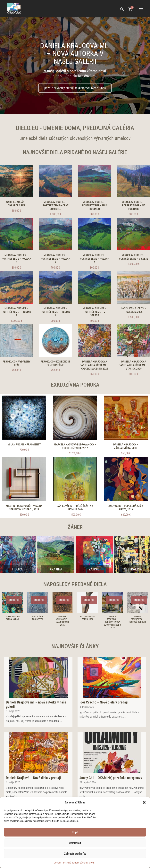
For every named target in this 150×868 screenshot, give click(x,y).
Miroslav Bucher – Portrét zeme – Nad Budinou (95, 205)
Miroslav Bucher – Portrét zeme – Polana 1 (95, 259)
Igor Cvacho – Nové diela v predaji (104, 702)
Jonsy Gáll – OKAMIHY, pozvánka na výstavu (111, 778)
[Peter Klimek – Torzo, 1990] (87, 602)
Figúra (17, 569)
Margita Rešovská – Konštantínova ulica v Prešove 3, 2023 (112, 622)
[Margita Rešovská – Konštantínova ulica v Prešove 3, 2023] (112, 602)
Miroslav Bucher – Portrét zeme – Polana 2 (55, 259)
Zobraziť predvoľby (75, 854)
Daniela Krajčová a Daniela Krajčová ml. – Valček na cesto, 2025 (95, 365)
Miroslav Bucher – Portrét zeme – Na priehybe (134, 205)
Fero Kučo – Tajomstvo (37, 618)
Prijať (75, 832)
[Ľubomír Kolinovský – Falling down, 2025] (62, 602)
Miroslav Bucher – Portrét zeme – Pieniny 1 (55, 312)
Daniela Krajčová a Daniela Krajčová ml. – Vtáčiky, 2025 (134, 365)
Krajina (56, 569)
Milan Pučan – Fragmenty (24, 444)
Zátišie (94, 569)
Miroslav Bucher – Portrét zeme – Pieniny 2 (16, 312)
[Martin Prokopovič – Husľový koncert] (137, 602)
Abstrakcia (133, 569)
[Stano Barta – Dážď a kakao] (12, 602)
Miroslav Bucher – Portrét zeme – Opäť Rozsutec (55, 205)
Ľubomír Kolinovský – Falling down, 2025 (62, 621)
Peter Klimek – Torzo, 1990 (87, 618)
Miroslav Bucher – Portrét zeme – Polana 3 (16, 259)
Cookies (58, 863)
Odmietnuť (75, 843)
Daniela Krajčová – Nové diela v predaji (33, 778)
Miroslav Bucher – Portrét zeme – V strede (95, 312)
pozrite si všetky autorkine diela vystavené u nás (75, 88)
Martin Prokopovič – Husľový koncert (137, 619)
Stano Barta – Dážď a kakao (12, 618)
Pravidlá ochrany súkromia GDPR (79, 863)
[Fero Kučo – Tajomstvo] (37, 602)
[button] (144, 802)
